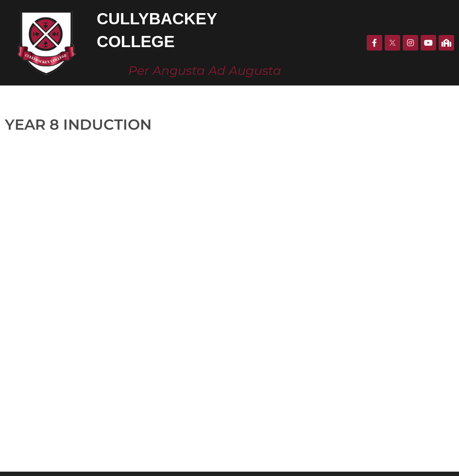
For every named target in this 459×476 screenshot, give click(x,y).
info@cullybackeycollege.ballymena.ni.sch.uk (71, 421)
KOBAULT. (320, 462)
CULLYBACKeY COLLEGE (86, 289)
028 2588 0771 (25, 391)
